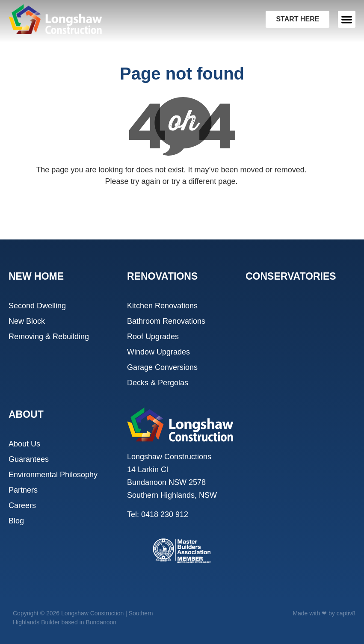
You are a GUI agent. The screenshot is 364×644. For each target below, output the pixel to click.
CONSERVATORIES (291, 276)
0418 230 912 (165, 514)
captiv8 (346, 613)
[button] (347, 19)
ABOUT (26, 414)
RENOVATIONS (162, 276)
